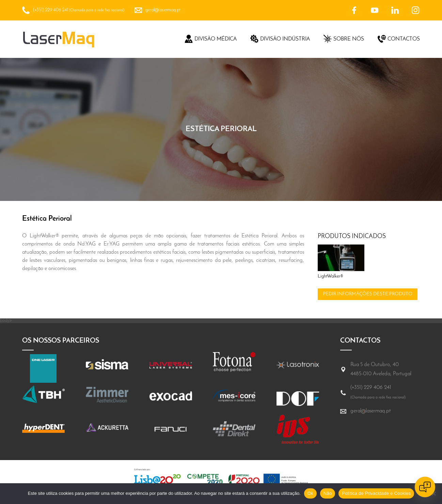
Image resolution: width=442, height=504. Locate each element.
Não (328, 493)
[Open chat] (425, 487)
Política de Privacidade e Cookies (376, 493)
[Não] (433, 493)
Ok (310, 493)
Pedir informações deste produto (368, 294)
